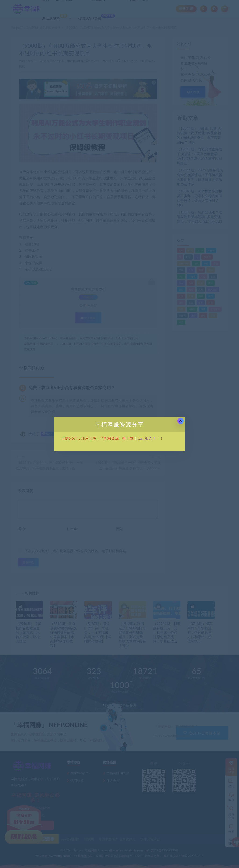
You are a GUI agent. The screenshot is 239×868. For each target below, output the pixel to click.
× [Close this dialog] (181, 421)
